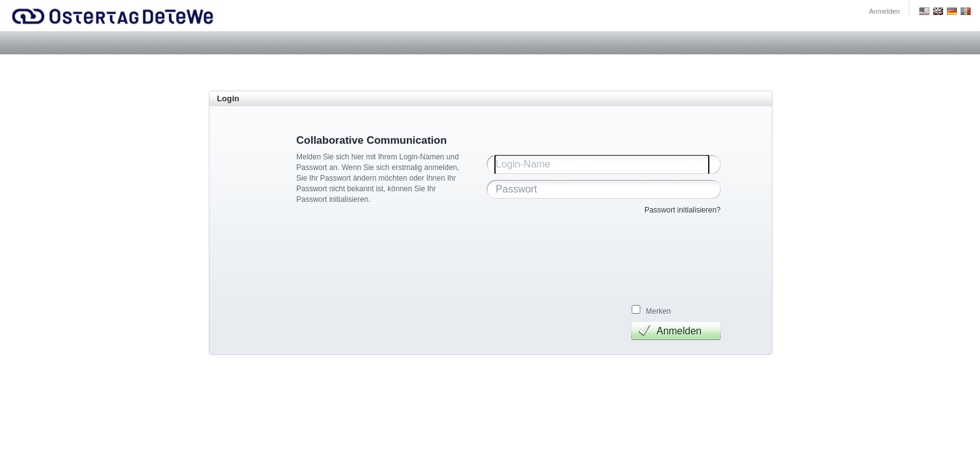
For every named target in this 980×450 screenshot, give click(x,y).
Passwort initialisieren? (682, 210)
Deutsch (952, 11)
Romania (966, 11)
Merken (658, 311)
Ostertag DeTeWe (113, 15)
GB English (938, 11)
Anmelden (884, 11)
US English (924, 11)
